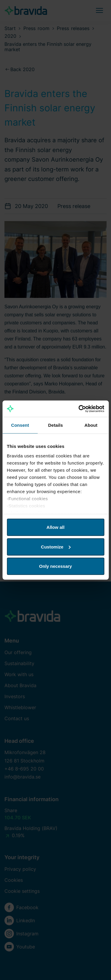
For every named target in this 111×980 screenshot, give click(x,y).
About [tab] (91, 425)
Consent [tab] (20, 425)
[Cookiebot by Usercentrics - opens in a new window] (79, 409)
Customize (56, 547)
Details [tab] (56, 425)
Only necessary (55, 566)
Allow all (55, 527)
